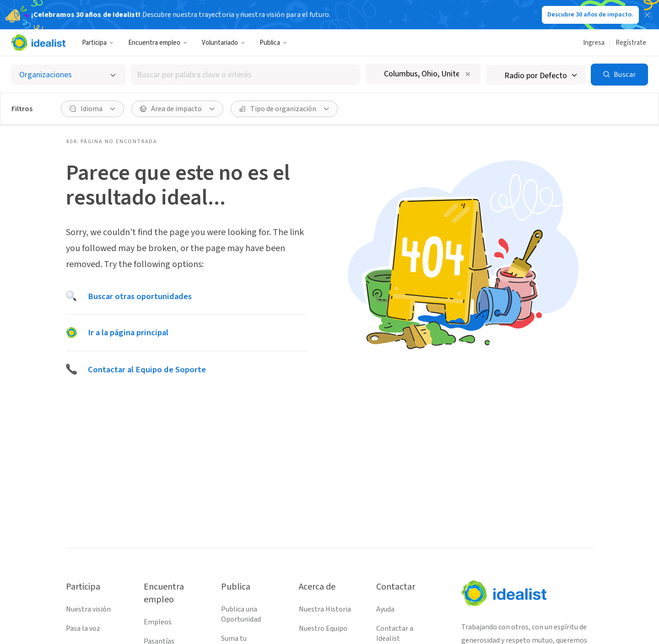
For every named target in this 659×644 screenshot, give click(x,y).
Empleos (158, 622)
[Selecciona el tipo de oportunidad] (68, 75)
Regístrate (631, 43)
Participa (98, 43)
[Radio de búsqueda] (536, 75)
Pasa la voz (83, 628)
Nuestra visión (88, 609)
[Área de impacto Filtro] (177, 109)
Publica (273, 43)
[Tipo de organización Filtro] (284, 109)
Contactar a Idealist (395, 633)
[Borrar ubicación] (468, 74)
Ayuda (385, 609)
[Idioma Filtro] (92, 109)
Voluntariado (223, 43)
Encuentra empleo (158, 43)
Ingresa (594, 43)
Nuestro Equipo (323, 628)
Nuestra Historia (325, 609)
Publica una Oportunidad (241, 614)
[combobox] (246, 75)
